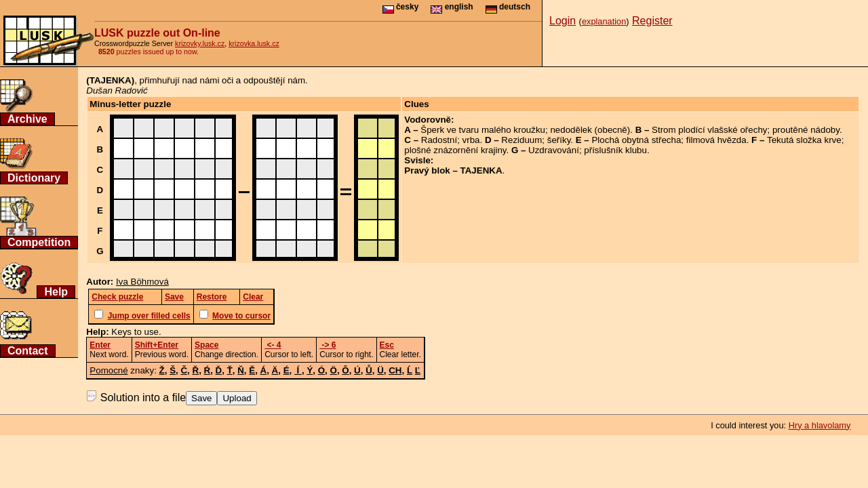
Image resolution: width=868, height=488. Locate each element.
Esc (387, 345)
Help (56, 292)
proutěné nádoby (806, 130)
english (452, 7)
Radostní (439, 140)
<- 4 (273, 345)
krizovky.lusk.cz (200, 43)
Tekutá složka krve (804, 140)
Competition (39, 242)
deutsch (508, 7)
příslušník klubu (615, 150)
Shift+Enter (157, 345)
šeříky (559, 140)
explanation (604, 21)
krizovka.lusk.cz (254, 43)
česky (401, 7)
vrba (471, 140)
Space (206, 345)
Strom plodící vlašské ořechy (709, 130)
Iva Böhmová (142, 282)
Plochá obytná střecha (636, 140)
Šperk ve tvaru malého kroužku (483, 130)
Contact (28, 351)
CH (395, 370)
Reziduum (521, 140)
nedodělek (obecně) (590, 130)
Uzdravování (554, 150)
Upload (237, 398)
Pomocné (108, 370)
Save (201, 398)
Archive (27, 119)
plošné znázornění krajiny (455, 150)
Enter (100, 345)
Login (563, 21)
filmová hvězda (716, 140)
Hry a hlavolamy (820, 425)
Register (652, 21)
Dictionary (34, 178)
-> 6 (328, 345)
